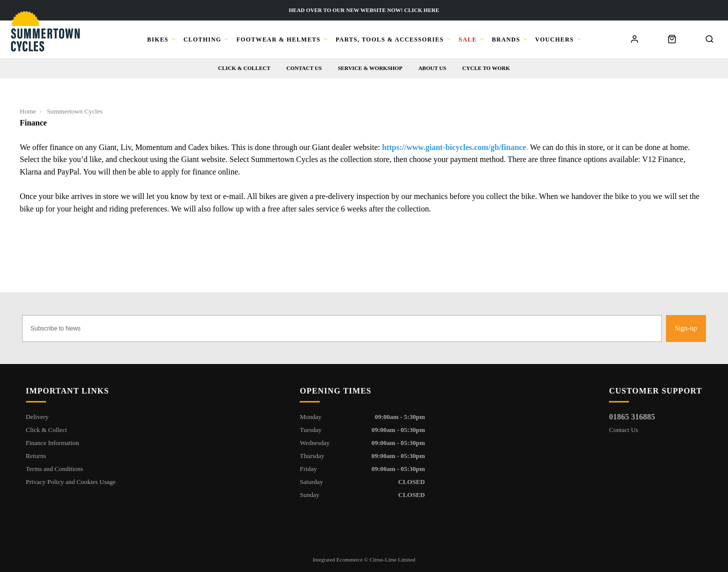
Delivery (37, 417)
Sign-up (686, 328)
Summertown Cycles (74, 111)
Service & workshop (370, 68)
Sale (468, 39)
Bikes (158, 39)
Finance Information (53, 443)
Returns (36, 456)
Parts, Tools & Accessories (390, 39)
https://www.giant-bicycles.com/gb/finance (454, 147)
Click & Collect (244, 68)
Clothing (203, 39)
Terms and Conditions (55, 469)
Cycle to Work (486, 68)
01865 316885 (632, 417)
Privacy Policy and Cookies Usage (71, 482)
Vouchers (555, 39)
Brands (506, 39)
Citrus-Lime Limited (393, 559)
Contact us (304, 68)
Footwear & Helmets (278, 39)
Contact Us (623, 430)
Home (28, 111)
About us (432, 68)
